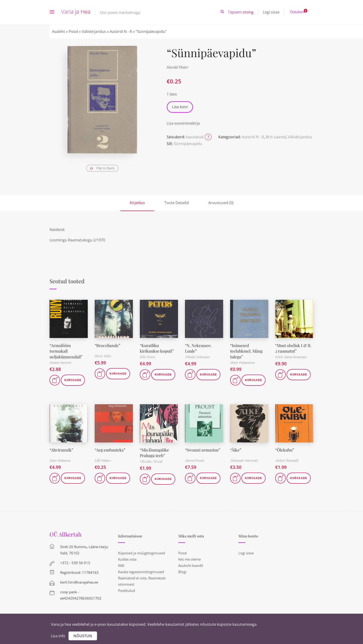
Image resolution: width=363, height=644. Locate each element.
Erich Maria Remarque (291, 356)
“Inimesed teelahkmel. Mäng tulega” (247, 351)
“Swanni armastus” (203, 449)
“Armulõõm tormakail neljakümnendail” (66, 351)
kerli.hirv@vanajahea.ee (79, 581)
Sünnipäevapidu (188, 144)
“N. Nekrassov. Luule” (199, 348)
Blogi (182, 571)
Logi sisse (271, 12)
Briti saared (276, 137)
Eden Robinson (60, 460)
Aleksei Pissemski (287, 460)
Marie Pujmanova (242, 362)
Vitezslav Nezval (151, 460)
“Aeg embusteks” (110, 449)
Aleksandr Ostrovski (244, 460)
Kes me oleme (189, 558)
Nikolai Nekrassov (197, 356)
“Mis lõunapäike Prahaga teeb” (155, 452)
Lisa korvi (180, 107)
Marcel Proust (195, 460)
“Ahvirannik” (62, 449)
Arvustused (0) (221, 203)
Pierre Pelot (103, 356)
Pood (73, 32)
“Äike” (236, 449)
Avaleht (59, 32)
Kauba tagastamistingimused (141, 571)
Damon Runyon (60, 362)
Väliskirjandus (94, 32)
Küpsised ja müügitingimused (142, 552)
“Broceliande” (108, 345)
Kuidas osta (127, 558)
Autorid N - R (121, 32)
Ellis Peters (147, 356)
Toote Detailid (177, 203)
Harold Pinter (178, 67)
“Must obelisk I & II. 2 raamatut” (294, 348)
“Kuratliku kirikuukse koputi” (157, 348)
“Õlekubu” (285, 449)
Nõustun (83, 636)
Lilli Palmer (103, 460)
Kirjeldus (137, 203)
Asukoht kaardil (191, 564)
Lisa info (58, 636)
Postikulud (127, 589)
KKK (121, 564)
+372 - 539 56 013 (75, 562)
